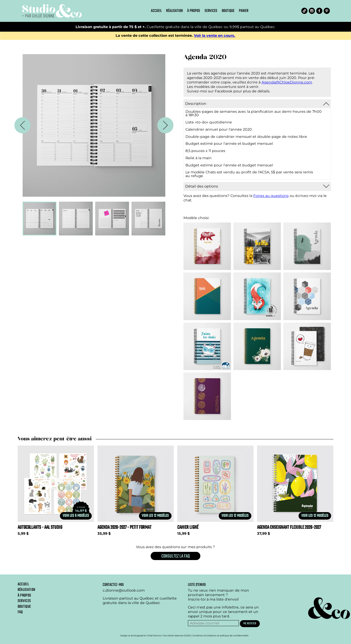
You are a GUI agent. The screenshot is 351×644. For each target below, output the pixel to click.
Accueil (156, 11)
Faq (20, 612)
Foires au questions (271, 196)
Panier (244, 11)
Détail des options (202, 186)
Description (196, 104)
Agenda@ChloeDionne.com (287, 82)
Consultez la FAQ (175, 556)
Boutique (228, 11)
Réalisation (174, 11)
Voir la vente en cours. (215, 36)
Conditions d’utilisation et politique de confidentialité (220, 636)
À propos (194, 11)
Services (211, 11)
